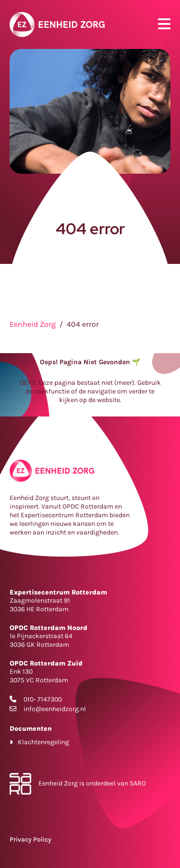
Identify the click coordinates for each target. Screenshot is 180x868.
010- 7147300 (43, 699)
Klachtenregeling (43, 742)
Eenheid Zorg (33, 324)
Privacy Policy (30, 839)
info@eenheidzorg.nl (55, 709)
